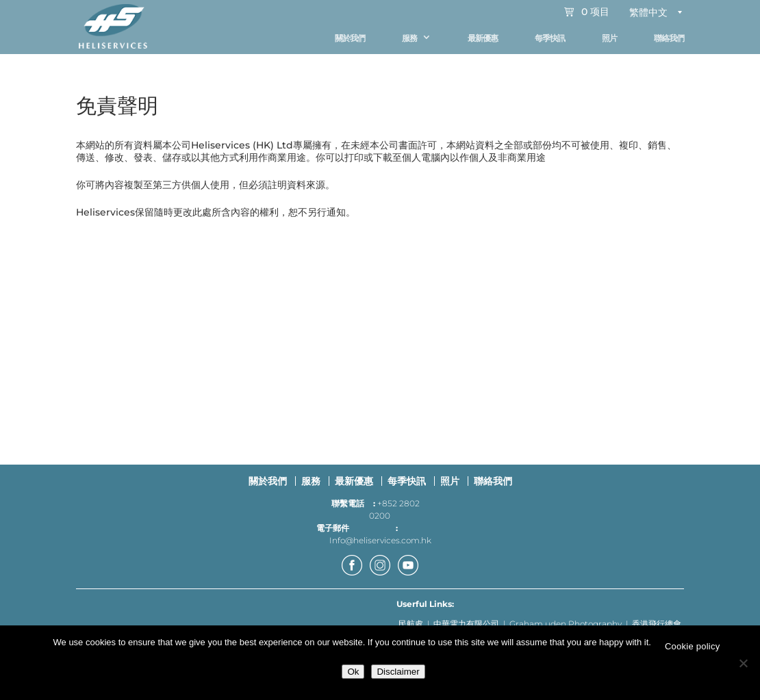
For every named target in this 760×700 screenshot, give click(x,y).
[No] (743, 663)
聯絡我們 (669, 38)
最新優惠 (483, 38)
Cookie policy (693, 646)
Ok (353, 672)
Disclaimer (398, 672)
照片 (609, 38)
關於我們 (350, 38)
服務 (409, 38)
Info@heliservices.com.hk (380, 546)
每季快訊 (550, 38)
